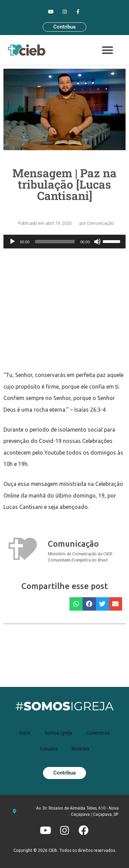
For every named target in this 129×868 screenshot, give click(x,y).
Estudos (49, 748)
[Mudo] (97, 242)
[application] (64, 242)
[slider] (55, 242)
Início (25, 732)
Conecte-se (98, 732)
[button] (107, 50)
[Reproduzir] (12, 242)
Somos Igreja (58, 732)
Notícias (80, 748)
